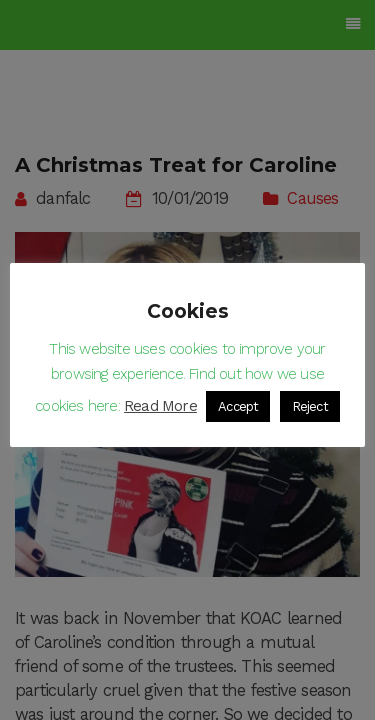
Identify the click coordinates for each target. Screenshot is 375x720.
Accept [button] (238, 406)
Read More (160, 406)
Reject (310, 406)
